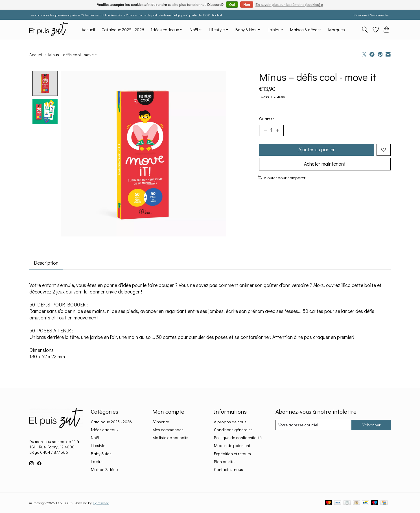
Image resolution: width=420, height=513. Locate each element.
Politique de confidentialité (238, 438)
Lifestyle (98, 446)
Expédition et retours (232, 454)
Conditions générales (233, 430)
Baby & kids (101, 454)
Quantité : (268, 119)
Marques (337, 30)
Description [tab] (47, 263)
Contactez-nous (228, 470)
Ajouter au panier (316, 150)
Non (247, 5)
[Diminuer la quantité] (265, 131)
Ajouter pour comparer (282, 178)
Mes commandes (168, 430)
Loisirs (97, 462)
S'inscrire (161, 422)
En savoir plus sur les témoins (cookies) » (289, 5)
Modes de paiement (232, 446)
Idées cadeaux (105, 430)
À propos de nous (230, 422)
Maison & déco (104, 470)
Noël (95, 438)
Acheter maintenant (325, 165)
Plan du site (224, 462)
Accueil (88, 30)
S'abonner (371, 425)
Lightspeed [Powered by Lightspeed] (101, 503)
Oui (232, 5)
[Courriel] (313, 425)
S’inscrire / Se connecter (371, 15)
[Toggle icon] (365, 30)
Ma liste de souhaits (170, 438)
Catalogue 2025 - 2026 (123, 30)
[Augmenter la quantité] (278, 131)
